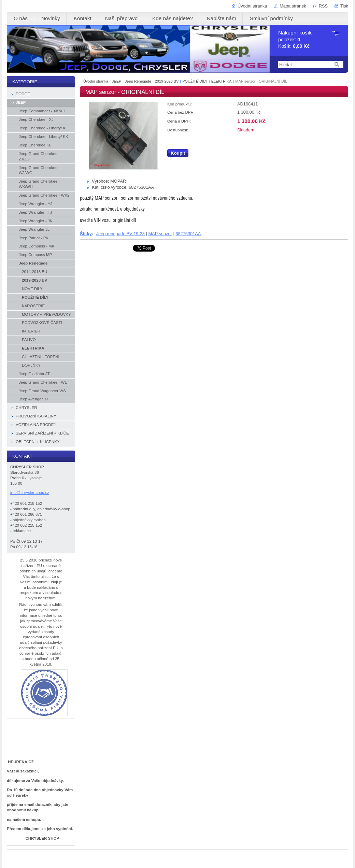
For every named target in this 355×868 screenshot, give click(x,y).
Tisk (344, 6)
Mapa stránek (293, 6)
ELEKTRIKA (222, 81)
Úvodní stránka (252, 6)
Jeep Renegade (139, 81)
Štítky (86, 234)
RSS (323, 6)
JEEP (117, 81)
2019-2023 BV (167, 81)
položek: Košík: (295, 39)
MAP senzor (160, 234)
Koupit (178, 153)
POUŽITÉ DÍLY (195, 81)
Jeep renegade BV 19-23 (120, 234)
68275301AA (188, 234)
